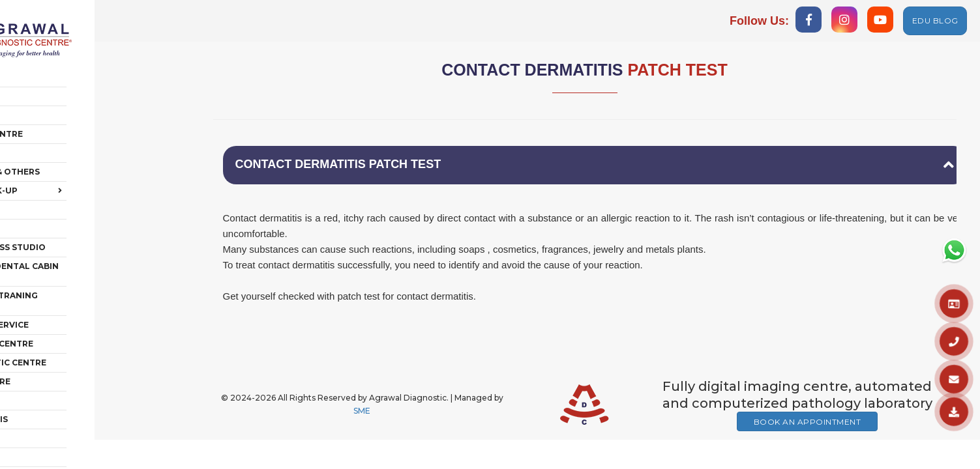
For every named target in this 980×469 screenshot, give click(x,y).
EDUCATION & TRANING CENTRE (92, 276)
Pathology (50, 133)
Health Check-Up (95, 171)
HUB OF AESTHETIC (65, 446)
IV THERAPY (48, 427)
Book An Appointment (808, 424)
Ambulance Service (69, 295)
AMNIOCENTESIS (59, 389)
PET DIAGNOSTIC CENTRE (78, 333)
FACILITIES (46, 408)
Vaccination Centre (71, 314)
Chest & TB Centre (66, 114)
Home (36, 58)
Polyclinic (49, 190)
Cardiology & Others (75, 152)
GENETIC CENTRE (60, 351)
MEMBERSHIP (52, 370)
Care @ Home (54, 209)
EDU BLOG (935, 21)
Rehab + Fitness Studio (78, 228)
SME (362, 413)
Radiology (49, 95)
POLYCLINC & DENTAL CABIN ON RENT (92, 252)
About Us (45, 77)
